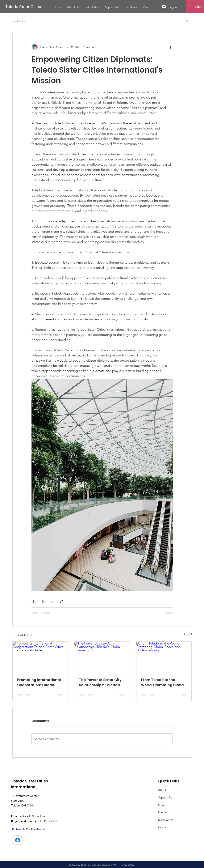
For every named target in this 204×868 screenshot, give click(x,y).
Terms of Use (127, 865)
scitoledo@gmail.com (34, 816)
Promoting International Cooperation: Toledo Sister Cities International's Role (39, 682)
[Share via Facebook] (33, 601)
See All (188, 634)
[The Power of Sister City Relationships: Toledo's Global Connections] (102, 657)
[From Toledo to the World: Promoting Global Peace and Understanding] (164, 657)
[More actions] (170, 47)
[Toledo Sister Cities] (24, 7)
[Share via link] (61, 601)
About (162, 790)
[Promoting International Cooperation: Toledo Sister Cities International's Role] (40, 657)
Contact (163, 827)
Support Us (165, 797)
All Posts (19, 21)
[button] (192, 7)
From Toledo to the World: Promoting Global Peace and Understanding (163, 682)
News (162, 805)
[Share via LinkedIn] (52, 601)
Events (162, 812)
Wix (116, 865)
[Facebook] (18, 840)
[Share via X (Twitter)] (43, 601)
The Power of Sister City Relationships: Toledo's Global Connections (100, 682)
